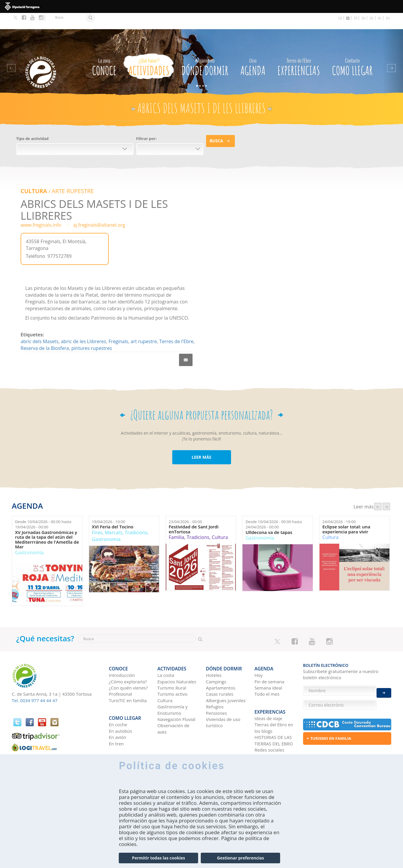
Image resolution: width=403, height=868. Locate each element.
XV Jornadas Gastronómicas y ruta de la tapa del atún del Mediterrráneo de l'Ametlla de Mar (47, 523)
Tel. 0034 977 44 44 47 (35, 683)
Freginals (118, 324)
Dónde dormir (205, 49)
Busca (216, 125)
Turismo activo (172, 673)
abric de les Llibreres (83, 324)
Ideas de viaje (269, 694)
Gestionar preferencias (240, 858)
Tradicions (136, 515)
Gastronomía (29, 535)
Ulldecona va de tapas (269, 515)
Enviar (384, 688)
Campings (216, 660)
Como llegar (352, 49)
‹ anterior (378, 489)
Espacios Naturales (177, 660)
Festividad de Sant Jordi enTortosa (194, 512)
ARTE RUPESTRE (67, 174)
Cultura (32, 174)
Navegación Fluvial (176, 698)
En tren (116, 719)
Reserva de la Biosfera (45, 331)
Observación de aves (173, 708)
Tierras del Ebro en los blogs (274, 703)
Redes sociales (269, 725)
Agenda (253, 49)
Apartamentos (221, 667)
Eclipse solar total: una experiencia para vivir (346, 512)
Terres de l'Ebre (176, 324)
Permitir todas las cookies (158, 858)
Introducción (122, 654)
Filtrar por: (146, 123)
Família (177, 520)
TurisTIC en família (128, 680)
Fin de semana (269, 660)
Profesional (120, 673)
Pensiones (216, 692)
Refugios (215, 686)
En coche (118, 700)
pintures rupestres (92, 331)
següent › (386, 489)
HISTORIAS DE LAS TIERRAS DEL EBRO (274, 716)
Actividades (149, 49)
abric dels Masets (40, 324)
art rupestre (144, 324)
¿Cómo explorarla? (128, 660)
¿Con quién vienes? (128, 667)
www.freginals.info (41, 208)
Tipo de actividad (32, 123)
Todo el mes (267, 673)
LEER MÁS (202, 440)
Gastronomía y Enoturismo (172, 689)
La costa (166, 654)
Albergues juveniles (226, 680)
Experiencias (299, 49)
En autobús (120, 706)
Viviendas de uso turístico (223, 701)
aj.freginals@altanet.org (99, 208)
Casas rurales (220, 673)
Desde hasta (43, 507)
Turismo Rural (172, 667)
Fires (97, 515)
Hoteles (214, 654)
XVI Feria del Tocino (113, 510)
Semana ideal (268, 667)
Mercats (113, 515)
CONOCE (104, 49)
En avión (117, 712)
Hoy (259, 654)
